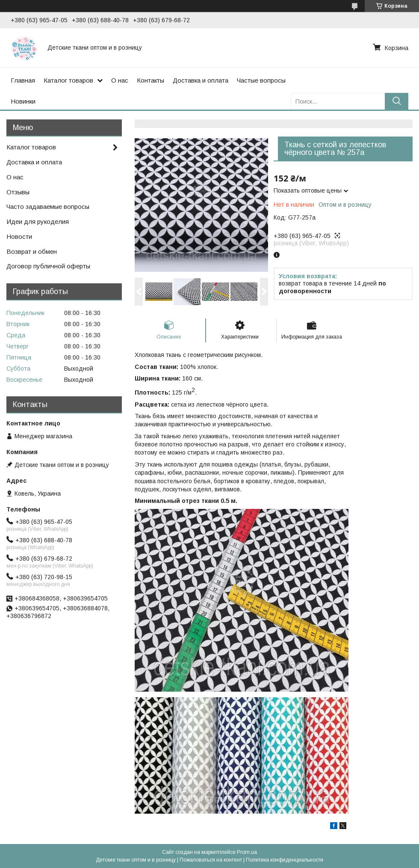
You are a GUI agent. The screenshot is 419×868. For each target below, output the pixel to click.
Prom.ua (247, 852)
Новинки (23, 101)
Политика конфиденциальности (285, 860)
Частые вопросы (261, 80)
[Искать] (397, 101)
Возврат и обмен (32, 251)
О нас (120, 80)
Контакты (150, 80)
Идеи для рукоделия (38, 221)
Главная (23, 80)
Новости (19, 236)
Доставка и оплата (201, 80)
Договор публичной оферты (48, 266)
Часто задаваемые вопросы (48, 207)
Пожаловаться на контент (211, 860)
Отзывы (18, 192)
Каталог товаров (68, 80)
